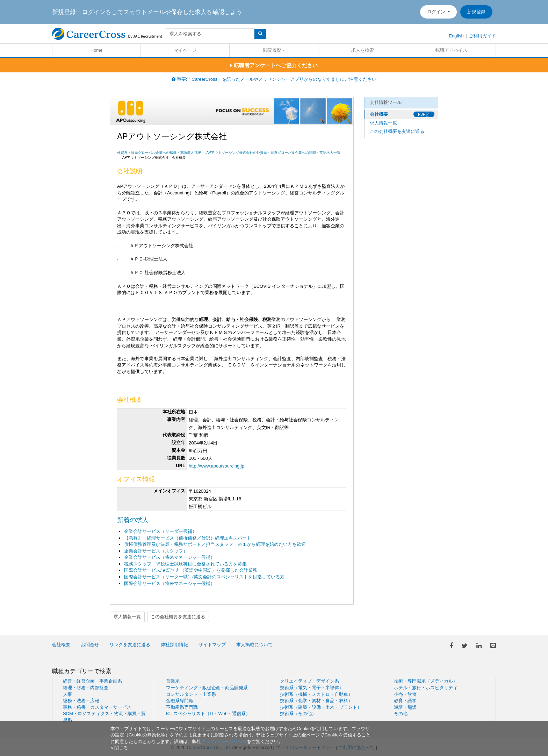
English (456, 36)
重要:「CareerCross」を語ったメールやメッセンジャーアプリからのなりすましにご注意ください (274, 79)
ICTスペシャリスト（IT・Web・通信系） (208, 714)
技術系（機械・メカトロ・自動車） (316, 694)
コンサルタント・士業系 (191, 694)
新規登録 (476, 12)
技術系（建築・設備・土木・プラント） (321, 707)
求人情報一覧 (127, 617)
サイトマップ (212, 645)
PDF (424, 115)
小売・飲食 (405, 694)
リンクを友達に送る (130, 645)
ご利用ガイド (482, 36)
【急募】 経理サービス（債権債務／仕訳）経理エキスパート (188, 538)
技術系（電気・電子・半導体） (312, 688)
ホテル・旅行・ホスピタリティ (426, 688)
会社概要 (379, 114)
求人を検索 (363, 50)
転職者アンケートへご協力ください (274, 65)
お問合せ (90, 645)
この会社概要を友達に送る (178, 617)
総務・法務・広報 (81, 701)
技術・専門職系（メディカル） (426, 681)
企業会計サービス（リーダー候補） (160, 531)
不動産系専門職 (182, 707)
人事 (67, 694)
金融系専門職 (180, 701)
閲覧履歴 (272, 50)
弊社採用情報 (174, 645)
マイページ (185, 50)
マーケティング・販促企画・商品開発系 (207, 688)
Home (97, 50)
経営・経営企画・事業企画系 (92, 681)
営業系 (173, 681)
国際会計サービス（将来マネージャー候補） (170, 583)
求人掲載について (254, 645)
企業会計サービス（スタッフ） (156, 551)
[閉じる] (119, 748)
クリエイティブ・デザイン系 (309, 681)
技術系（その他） (298, 714)
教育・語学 (405, 701)
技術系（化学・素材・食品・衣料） (316, 701)
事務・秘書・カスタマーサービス (97, 707)
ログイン (437, 12)
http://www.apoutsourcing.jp (217, 466)
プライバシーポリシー (224, 741)
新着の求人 (133, 520)
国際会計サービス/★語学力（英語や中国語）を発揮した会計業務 (191, 570)
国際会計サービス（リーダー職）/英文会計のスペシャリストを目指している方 (204, 577)
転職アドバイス (451, 50)
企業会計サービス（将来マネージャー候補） (170, 557)
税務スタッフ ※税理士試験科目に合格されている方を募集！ (188, 564)
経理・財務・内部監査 (86, 688)
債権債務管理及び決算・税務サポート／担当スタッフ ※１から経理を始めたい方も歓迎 (215, 544)
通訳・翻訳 (405, 707)
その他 (401, 714)
